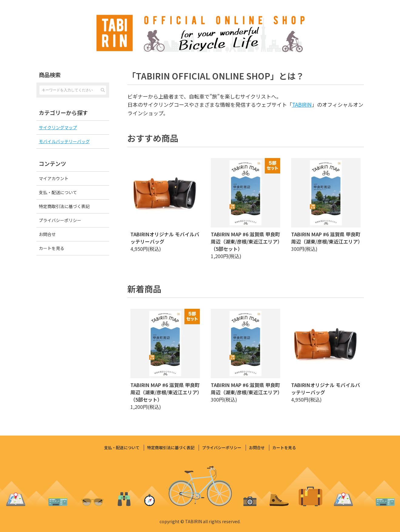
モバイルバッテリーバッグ (64, 141)
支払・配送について (58, 192)
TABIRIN (302, 104)
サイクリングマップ (58, 127)
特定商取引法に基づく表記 (64, 206)
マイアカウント (54, 178)
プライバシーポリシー (60, 220)
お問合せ (47, 234)
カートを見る (52, 248)
